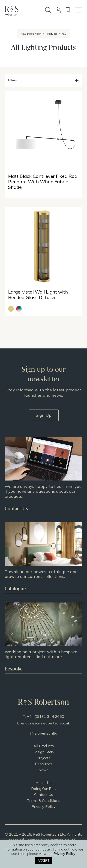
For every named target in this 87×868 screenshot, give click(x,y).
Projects (43, 758)
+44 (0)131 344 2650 (45, 716)
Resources (43, 764)
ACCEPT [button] (43, 860)
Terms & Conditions (44, 800)
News (43, 770)
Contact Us (44, 794)
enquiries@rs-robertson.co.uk (45, 723)
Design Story (43, 752)
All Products (44, 746)
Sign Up (44, 415)
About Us (43, 783)
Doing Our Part (44, 789)
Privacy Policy (44, 806)
